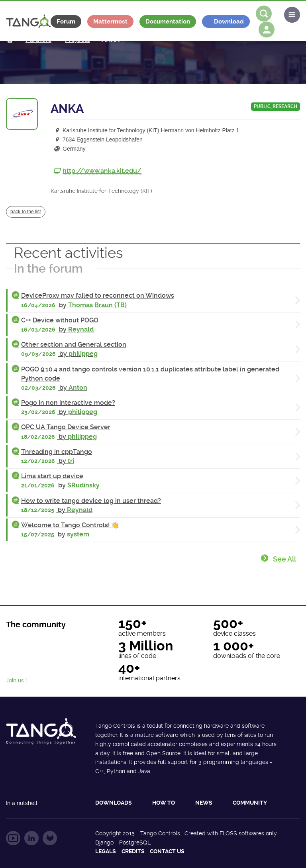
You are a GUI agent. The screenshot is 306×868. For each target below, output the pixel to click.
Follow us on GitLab (50, 838)
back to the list (26, 212)
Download (229, 22)
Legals (106, 851)
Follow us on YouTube (13, 838)
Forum (66, 22)
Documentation (168, 22)
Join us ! (16, 680)
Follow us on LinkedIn (31, 838)
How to (164, 803)
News (204, 803)
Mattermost (110, 22)
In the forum (48, 268)
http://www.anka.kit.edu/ (102, 171)
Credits (133, 851)
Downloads (114, 803)
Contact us (167, 851)
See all (284, 559)
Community (250, 803)
